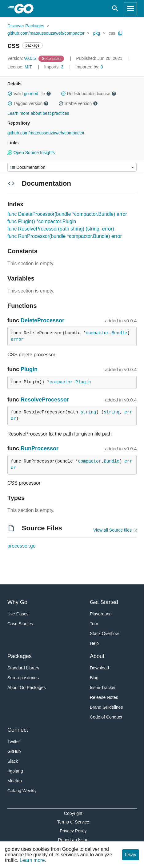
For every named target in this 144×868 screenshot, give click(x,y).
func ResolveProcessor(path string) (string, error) (61, 229)
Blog (94, 678)
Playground (101, 614)
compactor (98, 333)
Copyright (73, 813)
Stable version (78, 103)
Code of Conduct (106, 717)
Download (99, 668)
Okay (131, 855)
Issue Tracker (103, 688)
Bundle (119, 333)
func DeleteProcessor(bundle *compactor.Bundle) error (67, 214)
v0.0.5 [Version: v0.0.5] (22, 58)
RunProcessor (40, 448)
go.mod (31, 94)
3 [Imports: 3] (54, 67)
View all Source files (112, 530)
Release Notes (104, 697)
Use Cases (18, 614)
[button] (10, 94)
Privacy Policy (73, 831)
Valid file (29, 94)
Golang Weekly (22, 791)
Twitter (14, 742)
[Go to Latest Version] (52, 58)
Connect (18, 730)
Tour (94, 624)
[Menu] (72, 167)
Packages (20, 656)
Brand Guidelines (106, 707)
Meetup (15, 781)
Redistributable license (89, 94)
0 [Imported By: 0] (89, 67)
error (17, 339)
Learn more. (33, 860)
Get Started (104, 602)
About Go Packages (27, 688)
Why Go (17, 602)
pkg (97, 33)
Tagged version (28, 103)
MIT (28, 67)
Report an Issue (73, 840)
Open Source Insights (31, 153)
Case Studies (20, 624)
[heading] (26, 9)
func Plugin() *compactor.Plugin (42, 221)
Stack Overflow (104, 634)
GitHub (14, 751)
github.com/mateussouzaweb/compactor (46, 33)
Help (94, 643)
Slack (13, 761)
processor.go (22, 546)
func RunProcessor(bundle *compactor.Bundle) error (65, 236)
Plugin (29, 369)
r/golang (15, 771)
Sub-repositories (23, 678)
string (88, 412)
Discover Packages (26, 26)
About (97, 656)
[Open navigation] (130, 9)
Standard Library (23, 668)
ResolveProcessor (45, 400)
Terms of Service (73, 822)
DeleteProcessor (42, 320)
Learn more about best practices (38, 113)
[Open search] (115, 9)
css (112, 33)
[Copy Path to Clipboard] (120, 33)
